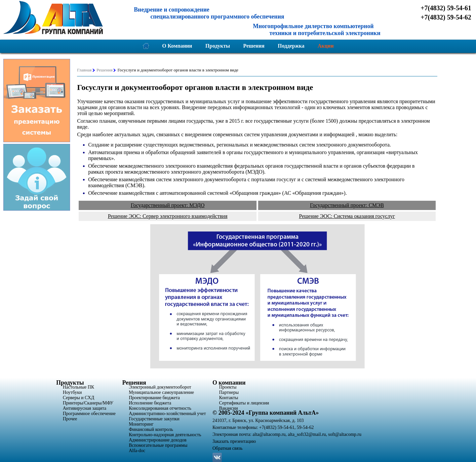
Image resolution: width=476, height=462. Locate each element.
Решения (254, 46)
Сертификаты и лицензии (244, 403)
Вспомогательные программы (158, 445)
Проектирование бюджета (154, 398)
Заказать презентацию (234, 441)
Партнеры (229, 392)
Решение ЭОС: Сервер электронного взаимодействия (168, 216)
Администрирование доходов (158, 440)
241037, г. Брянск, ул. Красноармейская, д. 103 (258, 420)
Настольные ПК (79, 387)
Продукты (218, 46)
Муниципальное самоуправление (161, 392)
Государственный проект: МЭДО (167, 205)
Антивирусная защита (85, 408)
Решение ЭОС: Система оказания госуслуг (347, 216)
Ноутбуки (72, 392)
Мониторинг (141, 424)
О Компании (177, 46)
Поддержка (291, 46)
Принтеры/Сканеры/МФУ (88, 403)
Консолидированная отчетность (160, 408)
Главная (84, 70)
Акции (326, 46)
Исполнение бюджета (150, 403)
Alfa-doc (137, 451)
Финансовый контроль (151, 429)
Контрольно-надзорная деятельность (165, 435)
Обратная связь (228, 448)
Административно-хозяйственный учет (167, 414)
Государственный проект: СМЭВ (347, 205)
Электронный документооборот (160, 387)
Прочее (70, 419)
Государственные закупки (154, 419)
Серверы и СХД (79, 398)
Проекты (228, 387)
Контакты (229, 398)
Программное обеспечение (89, 414)
